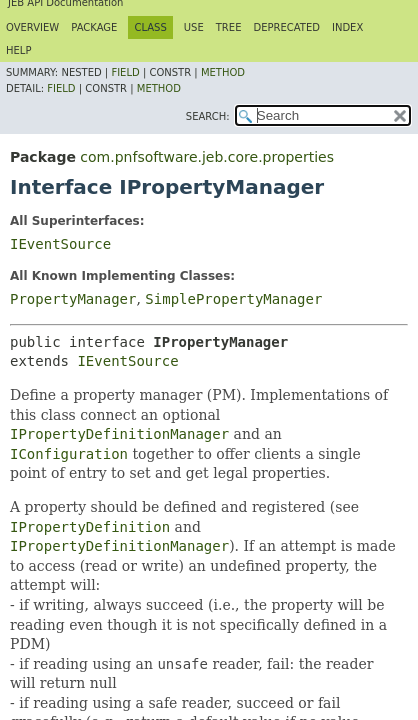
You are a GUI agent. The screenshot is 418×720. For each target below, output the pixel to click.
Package (94, 27)
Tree (229, 27)
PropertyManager (73, 299)
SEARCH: (208, 116)
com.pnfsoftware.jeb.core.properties (207, 157)
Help (18, 50)
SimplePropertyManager (233, 299)
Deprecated (286, 27)
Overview (32, 27)
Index (347, 27)
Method (223, 72)
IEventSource (60, 244)
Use (194, 27)
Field (125, 72)
